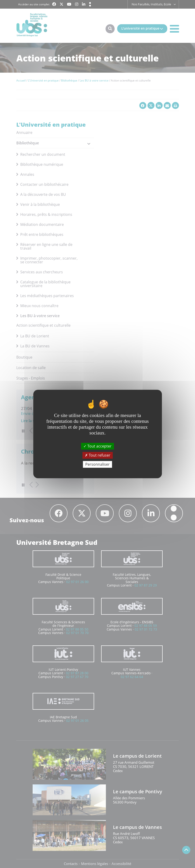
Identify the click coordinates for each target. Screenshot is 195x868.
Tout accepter (97, 446)
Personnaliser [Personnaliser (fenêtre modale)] (97, 464)
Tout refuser (98, 455)
